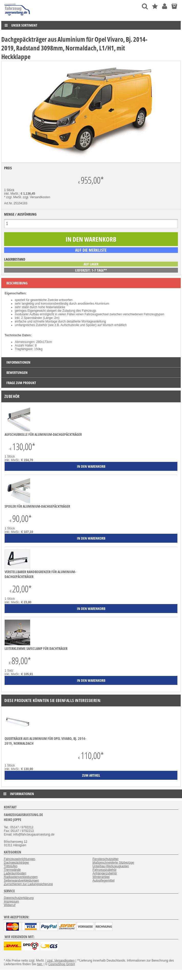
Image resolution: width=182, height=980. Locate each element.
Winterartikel (101, 877)
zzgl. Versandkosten (36, 197)
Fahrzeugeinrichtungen (20, 859)
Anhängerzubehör (105, 873)
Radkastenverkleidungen (21, 877)
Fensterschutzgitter (106, 859)
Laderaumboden (15, 873)
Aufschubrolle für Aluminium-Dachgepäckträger (43, 434)
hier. (40, 964)
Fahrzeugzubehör (105, 870)
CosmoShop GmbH (62, 964)
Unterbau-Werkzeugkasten (111, 866)
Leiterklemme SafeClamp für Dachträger (36, 648)
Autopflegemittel (104, 881)
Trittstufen (11, 866)
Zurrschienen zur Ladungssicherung (28, 884)
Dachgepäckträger (16, 863)
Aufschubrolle (70, 325)
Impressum (11, 901)
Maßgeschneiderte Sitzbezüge (113, 863)
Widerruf (10, 905)
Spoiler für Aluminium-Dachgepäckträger (37, 506)
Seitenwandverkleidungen (21, 881)
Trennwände (12, 870)
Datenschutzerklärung (19, 898)
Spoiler (91, 325)
